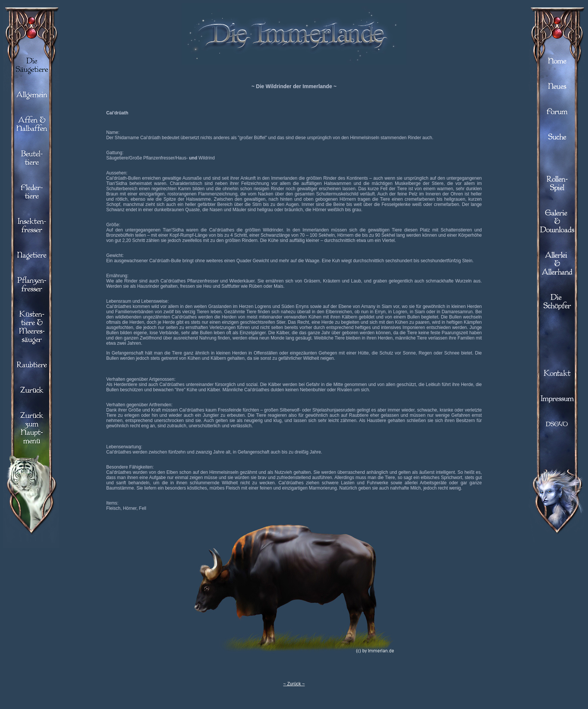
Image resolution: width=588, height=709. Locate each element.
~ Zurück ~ (294, 684)
